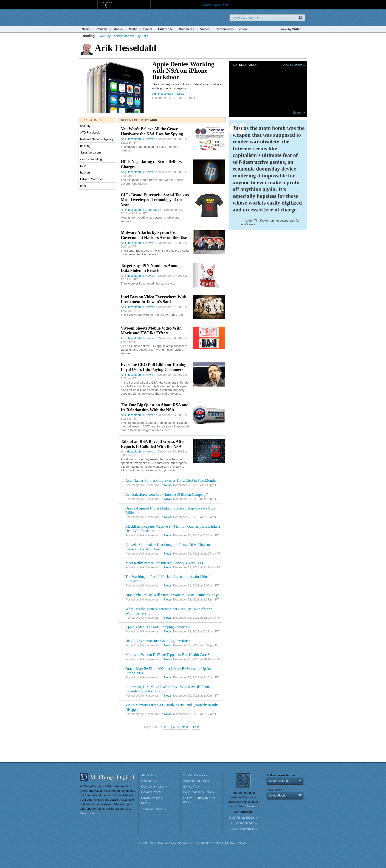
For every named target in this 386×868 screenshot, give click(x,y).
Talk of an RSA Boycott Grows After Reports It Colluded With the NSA (153, 444)
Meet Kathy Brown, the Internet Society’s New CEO (164, 563)
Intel (83, 186)
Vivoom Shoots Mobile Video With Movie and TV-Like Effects (151, 331)
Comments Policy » (154, 787)
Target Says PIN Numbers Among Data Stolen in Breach (151, 268)
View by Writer (291, 29)
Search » (299, 112)
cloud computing (91, 159)
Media (133, 29)
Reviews (101, 29)
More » (251, 806)
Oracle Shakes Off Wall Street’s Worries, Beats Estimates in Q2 (172, 595)
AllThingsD (106, 18)
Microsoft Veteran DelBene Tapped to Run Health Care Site (169, 655)
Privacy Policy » (152, 798)
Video (243, 29)
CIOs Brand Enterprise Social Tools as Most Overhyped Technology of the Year (155, 200)
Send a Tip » (191, 787)
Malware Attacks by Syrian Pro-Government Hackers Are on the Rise (154, 235)
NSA (83, 166)
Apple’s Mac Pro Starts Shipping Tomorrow (158, 627)
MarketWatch (124, 2)
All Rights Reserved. (210, 843)
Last (196, 727)
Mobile (118, 29)
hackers (85, 172)
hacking (85, 146)
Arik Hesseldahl (163, 94)
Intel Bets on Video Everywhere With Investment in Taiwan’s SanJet (154, 299)
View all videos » (294, 65)
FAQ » (145, 803)
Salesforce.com (90, 152)
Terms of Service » (154, 809)
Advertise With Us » (196, 781)
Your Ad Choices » (195, 775)
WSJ (89, 2)
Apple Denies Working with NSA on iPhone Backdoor (183, 70)
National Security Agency (97, 139)
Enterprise (165, 29)
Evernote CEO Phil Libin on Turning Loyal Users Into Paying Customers (154, 367)
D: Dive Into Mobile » (243, 829)
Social (148, 29)
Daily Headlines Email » (199, 792)
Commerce (187, 29)
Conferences (225, 29)
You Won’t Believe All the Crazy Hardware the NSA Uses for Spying (152, 131)
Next (185, 727)
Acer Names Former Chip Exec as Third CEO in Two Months (171, 480)
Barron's (142, 2)
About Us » (149, 775)
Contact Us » (150, 781)
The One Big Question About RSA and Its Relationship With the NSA (155, 407)
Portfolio (161, 2)
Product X (177, 2)
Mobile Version (237, 843)
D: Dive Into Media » (243, 823)
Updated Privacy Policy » (216, 5)
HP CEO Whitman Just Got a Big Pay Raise (158, 641)
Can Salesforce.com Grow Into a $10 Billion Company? (167, 494)
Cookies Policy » (152, 792)
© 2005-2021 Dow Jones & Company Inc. (166, 843)
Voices (205, 29)
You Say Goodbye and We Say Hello (124, 36)
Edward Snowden (92, 179)
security (85, 126)
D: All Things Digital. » (243, 818)
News (86, 29)
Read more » (89, 813)
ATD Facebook (90, 132)
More (192, 5)
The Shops (106, 2)
